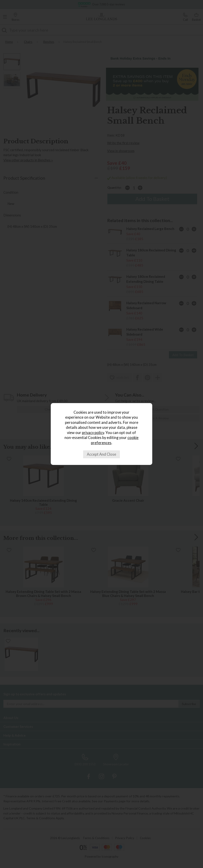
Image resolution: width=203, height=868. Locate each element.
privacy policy (93, 433)
